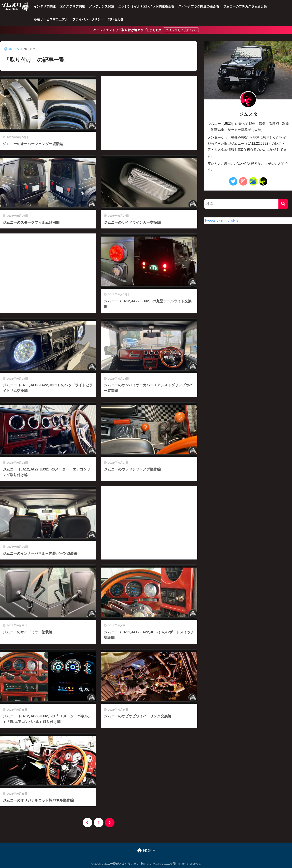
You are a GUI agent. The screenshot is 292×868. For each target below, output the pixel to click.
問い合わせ (116, 19)
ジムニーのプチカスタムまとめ (245, 6)
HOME (146, 850)
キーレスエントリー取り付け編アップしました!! (128, 30)
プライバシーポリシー (88, 19)
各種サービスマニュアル (51, 19)
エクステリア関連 (72, 6)
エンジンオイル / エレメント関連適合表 (146, 6)
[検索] (283, 204)
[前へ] (88, 823)
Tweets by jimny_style (221, 220)
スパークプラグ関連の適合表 (199, 6)
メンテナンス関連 (102, 6)
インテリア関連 (45, 6)
